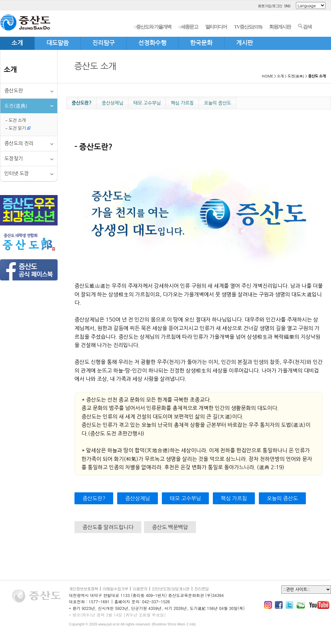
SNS (287, 6)
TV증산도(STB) (248, 27)
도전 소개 (17, 120)
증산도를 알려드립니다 (108, 527)
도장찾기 (14, 158)
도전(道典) (296, 76)
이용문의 (140, 589)
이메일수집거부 (115, 589)
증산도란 (14, 91)
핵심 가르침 (182, 103)
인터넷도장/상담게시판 (171, 589)
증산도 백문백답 (170, 527)
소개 (10, 70)
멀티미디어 (216, 27)
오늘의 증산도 (217, 103)
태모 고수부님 (147, 103)
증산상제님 (112, 103)
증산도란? (81, 103)
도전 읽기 (20, 128)
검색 (305, 26)
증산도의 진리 (19, 143)
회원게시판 (280, 27)
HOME (267, 76)
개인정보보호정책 (83, 589)
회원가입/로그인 (270, 6)
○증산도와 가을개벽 (152, 27)
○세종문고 (188, 27)
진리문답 (202, 589)
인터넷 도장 (17, 173)
